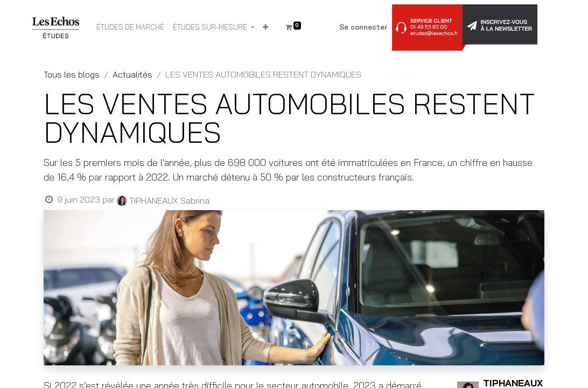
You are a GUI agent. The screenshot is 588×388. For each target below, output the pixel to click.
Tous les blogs (72, 74)
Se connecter (363, 27)
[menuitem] (130, 27)
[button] (265, 27)
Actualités (132, 74)
